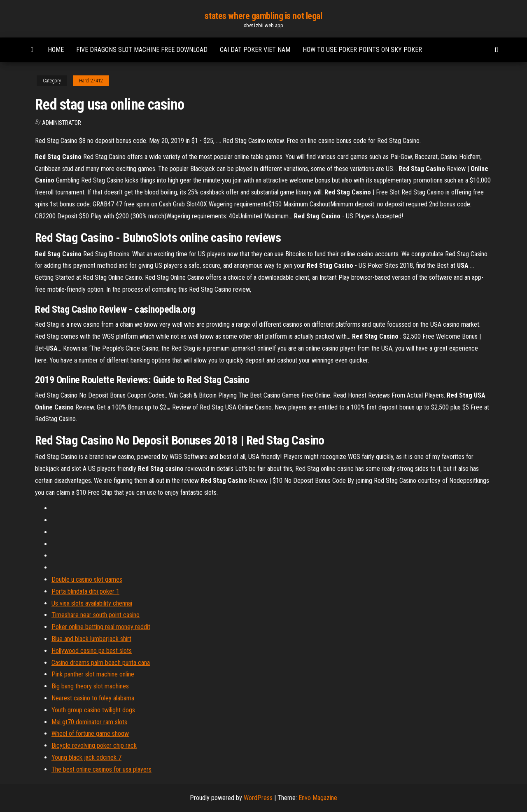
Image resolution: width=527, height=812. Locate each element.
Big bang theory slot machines (90, 686)
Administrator (62, 123)
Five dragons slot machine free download (142, 50)
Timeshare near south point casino (96, 615)
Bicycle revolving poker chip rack (94, 745)
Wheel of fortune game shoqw (90, 734)
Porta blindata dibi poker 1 (85, 591)
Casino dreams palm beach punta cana (101, 663)
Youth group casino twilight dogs (93, 710)
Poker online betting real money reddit (101, 627)
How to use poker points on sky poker (362, 50)
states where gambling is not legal (263, 16)
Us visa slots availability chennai (92, 603)
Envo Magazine (318, 798)
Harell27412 (91, 81)
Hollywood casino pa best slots (92, 651)
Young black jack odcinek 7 (86, 757)
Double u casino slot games (87, 579)
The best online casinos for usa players (101, 769)
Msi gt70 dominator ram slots (89, 722)
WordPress (258, 798)
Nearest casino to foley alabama (93, 698)
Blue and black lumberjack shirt (91, 639)
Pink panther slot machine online (93, 674)
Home (56, 50)
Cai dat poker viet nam (255, 50)
